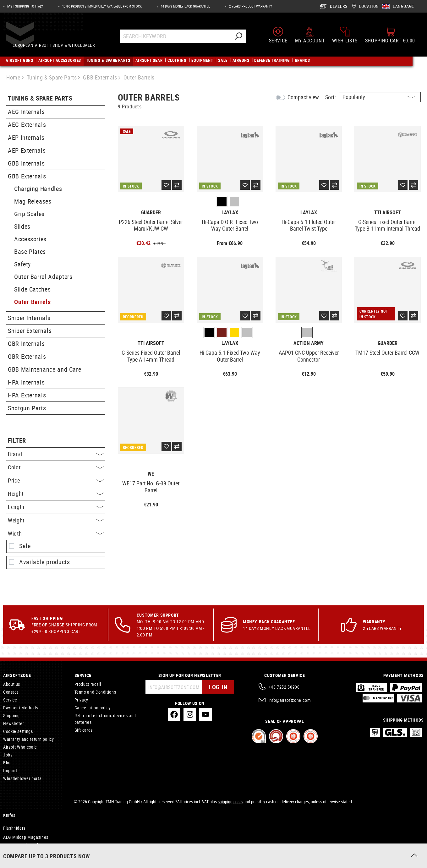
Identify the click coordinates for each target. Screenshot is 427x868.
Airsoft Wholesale (20, 747)
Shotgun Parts (27, 408)
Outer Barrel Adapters (43, 277)
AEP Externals (27, 150)
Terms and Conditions (95, 692)
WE (151, 474)
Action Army (309, 343)
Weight (56, 520)
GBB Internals (26, 163)
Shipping (75, 625)
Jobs (8, 755)
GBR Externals (27, 356)
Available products (45, 562)
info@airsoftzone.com (290, 700)
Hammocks (14, 853)
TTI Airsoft (388, 213)
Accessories (30, 239)
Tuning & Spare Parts (40, 98)
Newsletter (14, 723)
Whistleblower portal (23, 778)
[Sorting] (380, 97)
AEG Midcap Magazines (26, 837)
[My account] (310, 37)
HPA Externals (27, 395)
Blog (8, 763)
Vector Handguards (22, 845)
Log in (218, 687)
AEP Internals (26, 137)
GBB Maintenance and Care (44, 369)
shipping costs (230, 802)
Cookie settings (18, 731)
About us (12, 684)
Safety (22, 264)
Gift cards (84, 730)
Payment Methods (21, 708)
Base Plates (30, 251)
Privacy (81, 700)
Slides (22, 226)
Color (56, 467)
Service (10, 700)
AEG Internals (26, 112)
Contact (11, 692)
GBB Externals (27, 176)
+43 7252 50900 (284, 687)
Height (56, 494)
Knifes (9, 815)
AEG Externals (27, 125)
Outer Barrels (32, 302)
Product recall (88, 684)
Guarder (151, 213)
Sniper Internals (29, 318)
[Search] (244, 38)
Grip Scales (29, 214)
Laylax (230, 213)
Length (56, 507)
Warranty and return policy (29, 739)
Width (56, 533)
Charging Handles (38, 189)
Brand (56, 454)
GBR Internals (26, 344)
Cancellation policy (93, 708)
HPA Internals (26, 382)
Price (56, 480)
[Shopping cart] (390, 37)
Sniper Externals (30, 331)
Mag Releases (33, 201)
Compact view (303, 97)
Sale (25, 546)
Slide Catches (32, 289)
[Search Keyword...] (181, 38)
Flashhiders (14, 828)
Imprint (10, 770)
